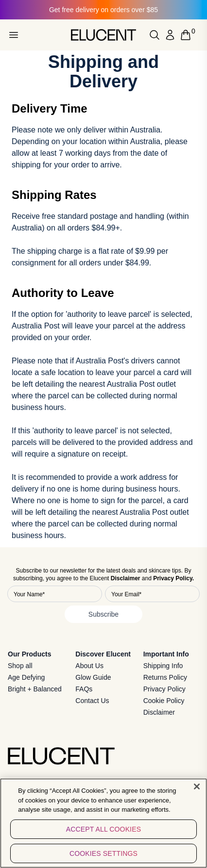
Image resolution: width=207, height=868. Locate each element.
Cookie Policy (164, 701)
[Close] (197, 791)
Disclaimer (159, 712)
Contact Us (92, 701)
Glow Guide (93, 677)
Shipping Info (163, 666)
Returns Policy (165, 677)
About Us (89, 666)
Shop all (20, 666)
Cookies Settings (103, 858)
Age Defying (26, 677)
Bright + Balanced (35, 689)
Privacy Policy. (173, 578)
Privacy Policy (164, 689)
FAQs (84, 689)
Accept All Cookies (103, 834)
